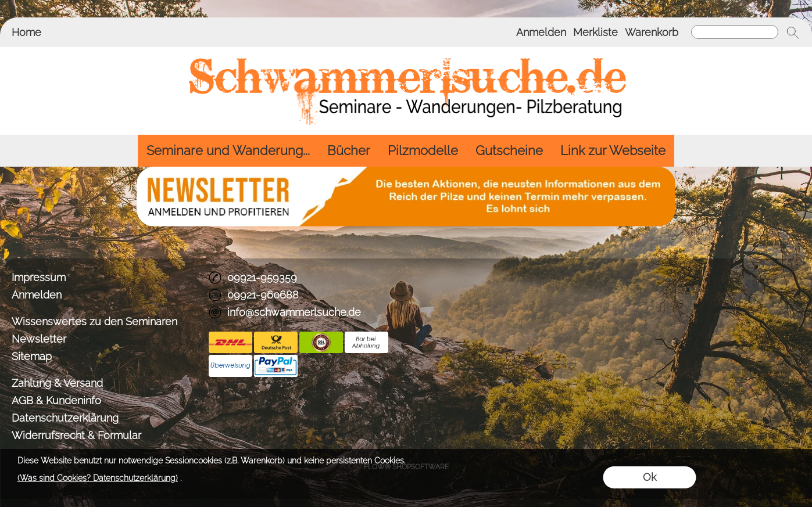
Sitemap (32, 356)
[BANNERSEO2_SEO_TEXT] (406, 171)
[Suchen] (735, 32)
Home (26, 32)
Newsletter (39, 339)
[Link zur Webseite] (613, 151)
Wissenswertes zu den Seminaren (94, 321)
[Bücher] (349, 151)
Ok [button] (650, 477)
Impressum (39, 277)
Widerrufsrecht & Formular (76, 435)
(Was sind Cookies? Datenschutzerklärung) (98, 478)
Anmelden (541, 32)
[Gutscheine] (509, 151)
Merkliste (595, 32)
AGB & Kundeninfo (56, 400)
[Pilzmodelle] (423, 151)
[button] (793, 33)
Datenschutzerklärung (65, 418)
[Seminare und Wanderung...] (228, 151)
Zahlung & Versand (57, 383)
